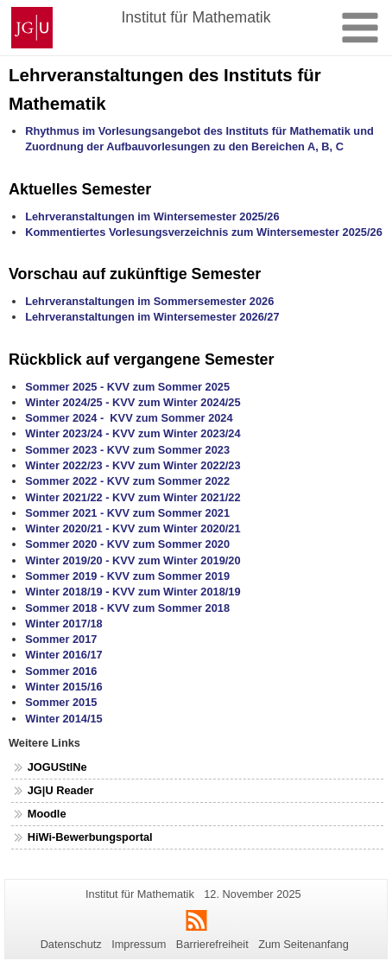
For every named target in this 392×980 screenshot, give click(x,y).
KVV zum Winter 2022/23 (177, 465)
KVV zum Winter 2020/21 (177, 528)
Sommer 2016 (61, 671)
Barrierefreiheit (212, 944)
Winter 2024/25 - (69, 402)
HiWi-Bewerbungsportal (90, 837)
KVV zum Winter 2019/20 (177, 560)
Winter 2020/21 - (69, 528)
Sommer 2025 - (64, 387)
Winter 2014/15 (64, 719)
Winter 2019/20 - (69, 560)
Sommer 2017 (61, 639)
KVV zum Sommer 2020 (168, 544)
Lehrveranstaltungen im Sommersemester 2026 (149, 301)
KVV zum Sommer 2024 (171, 418)
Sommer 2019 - (66, 576)
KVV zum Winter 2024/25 (177, 402)
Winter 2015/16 (64, 687)
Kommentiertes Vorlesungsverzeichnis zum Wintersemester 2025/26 (204, 232)
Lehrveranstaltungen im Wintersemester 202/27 (152, 317)
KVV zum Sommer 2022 (168, 481)
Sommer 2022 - (66, 481)
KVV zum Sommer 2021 (168, 513)
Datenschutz (71, 944)
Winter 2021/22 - (69, 497)
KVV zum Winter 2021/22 (177, 497)
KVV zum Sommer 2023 (168, 450)
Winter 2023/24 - (67, 433)
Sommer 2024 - (64, 418)
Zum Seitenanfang (303, 944)
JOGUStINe (57, 767)
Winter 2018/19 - (69, 592)
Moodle (47, 814)
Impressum (139, 944)
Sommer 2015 (61, 702)
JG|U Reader (61, 790)
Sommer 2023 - (66, 450)
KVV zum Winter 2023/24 (177, 433)
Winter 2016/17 (64, 655)
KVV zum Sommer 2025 (168, 387)
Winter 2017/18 (64, 624)
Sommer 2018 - (66, 608)
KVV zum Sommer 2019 (168, 576)
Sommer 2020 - (66, 544)
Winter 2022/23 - (69, 465)
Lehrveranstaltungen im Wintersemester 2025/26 (152, 216)
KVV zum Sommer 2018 (168, 608)
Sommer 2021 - (66, 513)
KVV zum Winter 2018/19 (177, 592)
